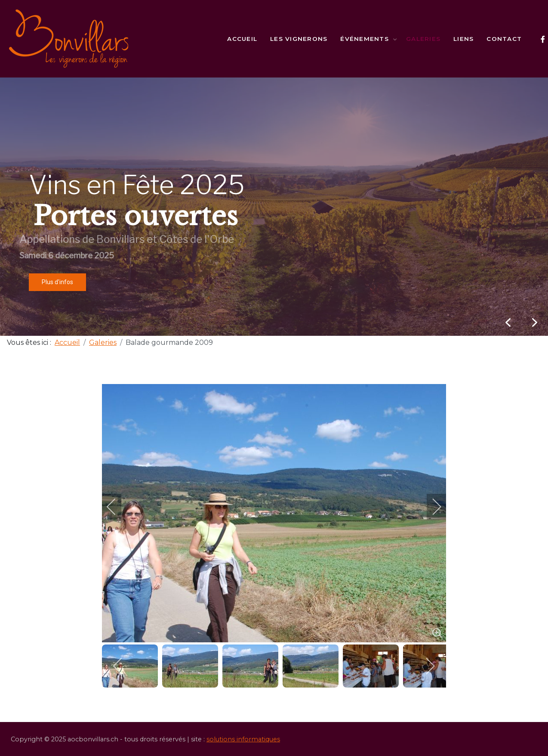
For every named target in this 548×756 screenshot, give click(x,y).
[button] (535, 322)
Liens (463, 39)
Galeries (423, 39)
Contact (504, 39)
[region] (274, 207)
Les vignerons (299, 39)
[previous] (117, 507)
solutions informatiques (243, 739)
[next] (431, 507)
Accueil (242, 39)
